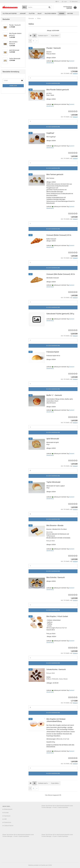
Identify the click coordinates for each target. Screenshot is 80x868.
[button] (57, 2)
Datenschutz (8, 822)
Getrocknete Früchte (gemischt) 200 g (60, 314)
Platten (32, 13)
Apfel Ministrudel (53, 439)
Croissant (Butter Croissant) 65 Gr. (59, 235)
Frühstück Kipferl (53, 352)
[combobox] (43, 36)
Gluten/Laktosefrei (10, 13)
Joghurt (23, 13)
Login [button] (64, 2)
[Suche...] (25, 7)
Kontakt (6, 813)
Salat (40, 13)
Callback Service (9, 826)
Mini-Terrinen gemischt (55, 174)
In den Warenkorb (53, 83)
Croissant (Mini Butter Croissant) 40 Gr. (61, 274)
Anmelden (13, 86)
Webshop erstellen (33, 865)
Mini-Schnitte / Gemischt (56, 577)
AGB (5, 819)
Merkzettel (74, 2)
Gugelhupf (50, 133)
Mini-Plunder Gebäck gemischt (58, 90)
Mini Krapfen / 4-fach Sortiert (57, 616)
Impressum (7, 816)
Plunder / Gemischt (54, 48)
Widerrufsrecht (8, 809)
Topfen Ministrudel (53, 482)
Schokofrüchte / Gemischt (56, 669)
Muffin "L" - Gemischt (54, 395)
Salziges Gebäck (50, 13)
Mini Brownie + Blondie (55, 526)
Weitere (70, 13)
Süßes (62, 13)
